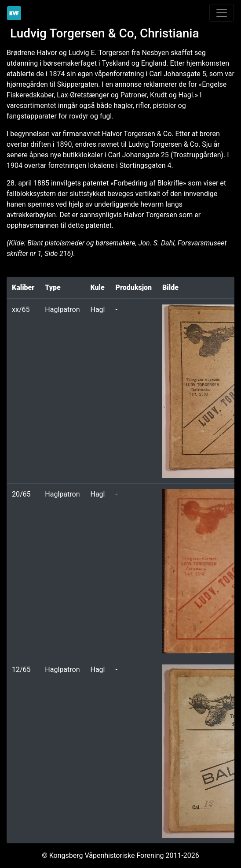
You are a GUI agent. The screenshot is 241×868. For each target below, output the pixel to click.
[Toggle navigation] (222, 13)
